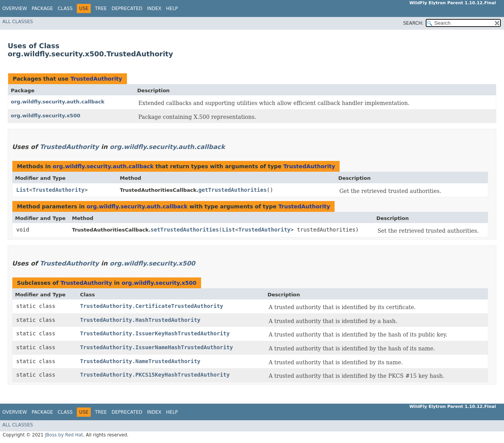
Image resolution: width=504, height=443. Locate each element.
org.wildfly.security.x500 (46, 116)
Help (172, 8)
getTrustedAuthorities (233, 190)
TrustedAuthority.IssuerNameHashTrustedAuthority (156, 347)
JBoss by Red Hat (64, 435)
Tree (101, 8)
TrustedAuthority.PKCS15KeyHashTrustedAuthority (155, 375)
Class (65, 8)
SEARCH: (414, 23)
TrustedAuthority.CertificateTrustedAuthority (151, 306)
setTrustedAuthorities (185, 230)
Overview (15, 8)
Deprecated (127, 8)
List (23, 190)
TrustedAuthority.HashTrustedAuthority (140, 320)
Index (154, 8)
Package (42, 8)
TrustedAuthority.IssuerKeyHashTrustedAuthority (155, 333)
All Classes (18, 22)
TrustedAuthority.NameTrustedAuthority (140, 361)
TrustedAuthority (96, 79)
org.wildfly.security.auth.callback (58, 102)
